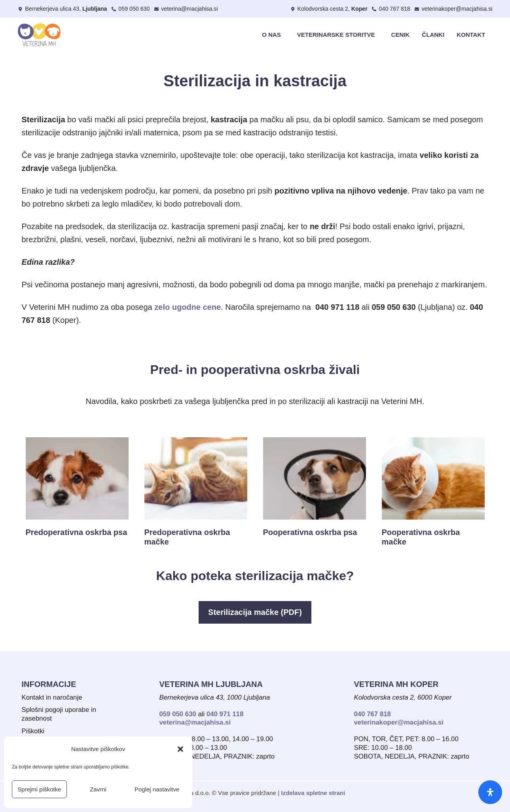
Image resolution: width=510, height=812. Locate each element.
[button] (180, 749)
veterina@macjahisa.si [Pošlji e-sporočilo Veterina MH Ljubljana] (195, 722)
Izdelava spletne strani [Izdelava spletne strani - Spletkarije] (313, 793)
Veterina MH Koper (396, 684)
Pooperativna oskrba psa (310, 532)
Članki (433, 35)
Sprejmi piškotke (39, 789)
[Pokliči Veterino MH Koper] (391, 9)
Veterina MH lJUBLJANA (211, 684)
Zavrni (98, 789)
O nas (273, 35)
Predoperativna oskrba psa (77, 532)
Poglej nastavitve (157, 789)
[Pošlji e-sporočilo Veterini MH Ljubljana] (186, 9)
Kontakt (471, 35)
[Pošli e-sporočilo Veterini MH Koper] (453, 9)
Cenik (401, 35)
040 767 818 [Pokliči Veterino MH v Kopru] (373, 714)
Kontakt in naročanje (52, 697)
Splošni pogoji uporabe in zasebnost (59, 714)
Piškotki (33, 731)
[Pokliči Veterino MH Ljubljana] (131, 9)
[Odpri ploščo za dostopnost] (490, 792)
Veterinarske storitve (338, 35)
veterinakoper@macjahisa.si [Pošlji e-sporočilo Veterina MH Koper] (399, 722)
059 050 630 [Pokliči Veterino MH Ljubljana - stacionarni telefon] (178, 714)
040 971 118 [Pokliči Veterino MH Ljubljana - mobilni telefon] (225, 714)
